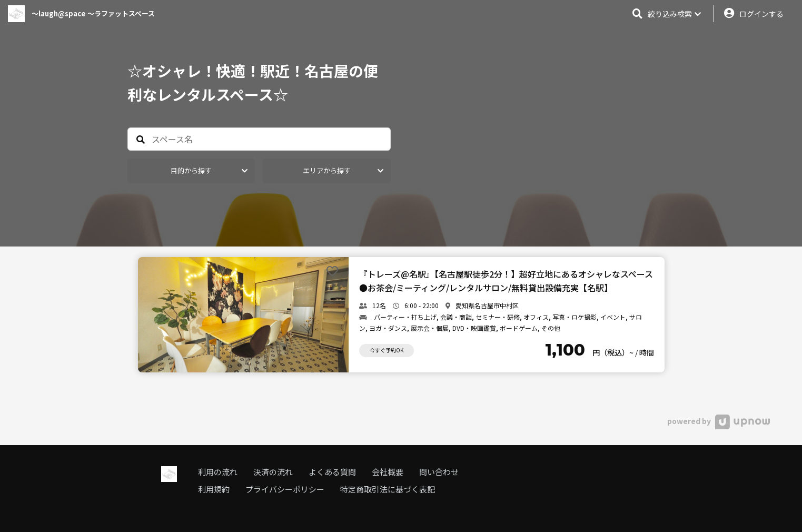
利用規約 (214, 489)
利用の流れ (218, 472)
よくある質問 (332, 472)
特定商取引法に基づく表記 (388, 489)
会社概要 (388, 472)
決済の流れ (273, 472)
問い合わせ (439, 472)
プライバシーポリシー (285, 489)
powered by (719, 421)
